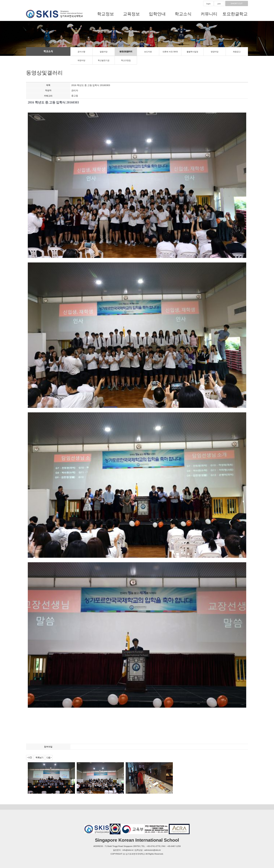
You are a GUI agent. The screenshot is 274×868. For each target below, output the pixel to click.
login (208, 4)
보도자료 (148, 52)
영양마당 (215, 52)
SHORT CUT (237, 3)
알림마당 (104, 52)
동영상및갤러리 (126, 52)
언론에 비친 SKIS (170, 52)
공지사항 (81, 52)
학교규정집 (126, 60)
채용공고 (237, 52)
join (219, 4)
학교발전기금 (104, 60)
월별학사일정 (192, 52)
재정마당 (81, 60)
